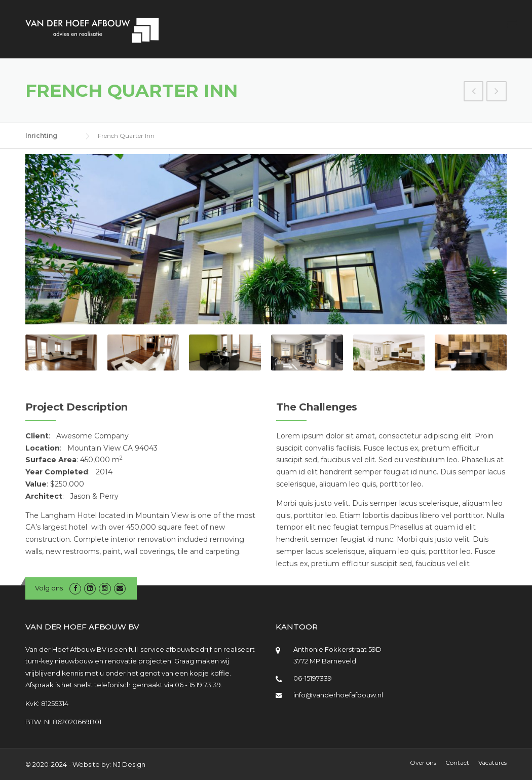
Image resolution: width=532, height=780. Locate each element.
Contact (457, 763)
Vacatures (492, 763)
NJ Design (129, 764)
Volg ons (49, 588)
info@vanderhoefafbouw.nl (338, 695)
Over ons (423, 763)
